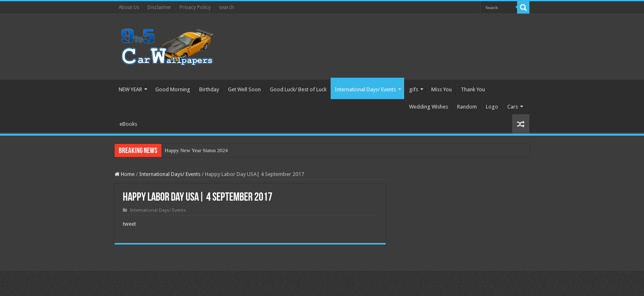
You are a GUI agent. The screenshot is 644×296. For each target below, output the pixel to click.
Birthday (209, 89)
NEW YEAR (130, 89)
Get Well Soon (244, 89)
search (227, 7)
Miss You (442, 89)
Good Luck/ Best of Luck (298, 89)
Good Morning (173, 89)
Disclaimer (159, 7)
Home (125, 174)
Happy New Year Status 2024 (196, 150)
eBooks (128, 124)
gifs (414, 89)
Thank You (473, 89)
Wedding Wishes (429, 107)
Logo (492, 107)
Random (467, 107)
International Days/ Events (365, 89)
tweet (129, 224)
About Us (129, 7)
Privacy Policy (195, 7)
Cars (513, 107)
